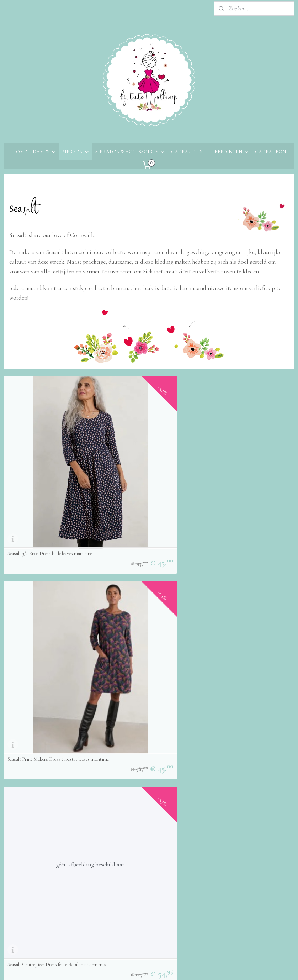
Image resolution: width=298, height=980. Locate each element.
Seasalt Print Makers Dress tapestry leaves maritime (148, 470)
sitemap (132, 967)
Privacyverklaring (25, 842)
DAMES (45, 152)
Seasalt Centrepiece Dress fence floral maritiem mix (241, 470)
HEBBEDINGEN (229, 152)
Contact (14, 804)
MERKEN (76, 152)
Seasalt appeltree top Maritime (37, 597)
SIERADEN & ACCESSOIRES (130, 152)
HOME (20, 152)
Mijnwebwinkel (213, 967)
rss (144, 967)
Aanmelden (123, 833)
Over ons (15, 794)
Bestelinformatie (24, 814)
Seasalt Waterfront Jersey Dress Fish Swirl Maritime (247, 595)
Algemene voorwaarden (32, 833)
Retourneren (19, 823)
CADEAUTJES (187, 152)
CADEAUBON (270, 152)
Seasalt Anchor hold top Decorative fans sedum (145, 595)
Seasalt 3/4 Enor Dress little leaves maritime (50, 473)
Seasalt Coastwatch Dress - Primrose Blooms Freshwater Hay (43, 719)
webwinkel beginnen (164, 967)
